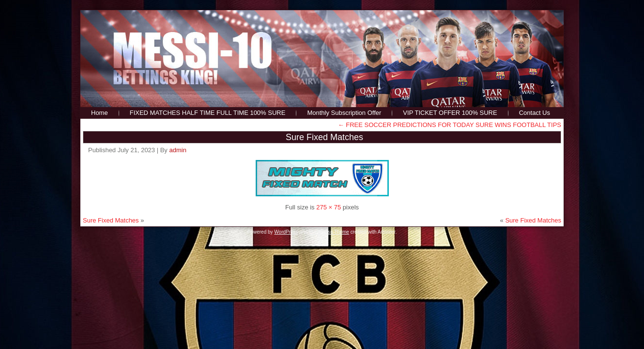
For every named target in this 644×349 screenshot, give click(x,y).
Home (100, 113)
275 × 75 (329, 207)
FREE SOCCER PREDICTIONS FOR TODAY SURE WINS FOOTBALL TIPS (450, 125)
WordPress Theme (329, 232)
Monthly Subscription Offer (344, 113)
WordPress (286, 232)
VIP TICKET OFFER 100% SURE (450, 113)
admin (177, 150)
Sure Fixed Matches (324, 137)
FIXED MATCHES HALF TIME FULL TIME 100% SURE (208, 113)
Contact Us (535, 113)
